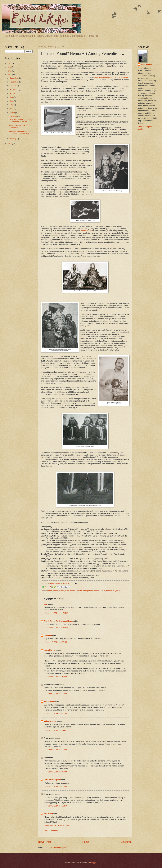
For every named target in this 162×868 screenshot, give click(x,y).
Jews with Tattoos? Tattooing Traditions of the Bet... (21, 121)
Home (86, 842)
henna (56, 591)
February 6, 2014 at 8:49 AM (56, 772)
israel (72, 591)
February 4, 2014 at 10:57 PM (56, 628)
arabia (50, 591)
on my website (87, 231)
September (14, 90)
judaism (79, 591)
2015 (10, 71)
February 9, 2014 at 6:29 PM (56, 806)
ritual (103, 591)
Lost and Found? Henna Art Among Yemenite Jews (20, 133)
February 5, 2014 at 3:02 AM (56, 642)
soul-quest (48, 814)
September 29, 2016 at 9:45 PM (57, 825)
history (62, 591)
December (14, 78)
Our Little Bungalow (52, 780)
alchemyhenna (50, 721)
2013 (10, 144)
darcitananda (49, 702)
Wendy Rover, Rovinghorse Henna (58, 621)
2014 (10, 75)
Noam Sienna (49, 650)
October (13, 86)
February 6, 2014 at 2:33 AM (56, 750)
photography (88, 591)
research (97, 591)
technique (110, 591)
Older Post (126, 842)
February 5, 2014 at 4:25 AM (56, 694)
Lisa (46, 604)
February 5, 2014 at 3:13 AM (56, 677)
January (13, 139)
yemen (118, 591)
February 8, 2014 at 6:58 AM (56, 786)
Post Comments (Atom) (58, 848)
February (13, 116)
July (11, 97)
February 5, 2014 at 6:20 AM (56, 713)
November (14, 82)
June (12, 101)
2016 (10, 67)
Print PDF (49, 587)
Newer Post (45, 842)
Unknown (48, 636)
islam (67, 591)
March (12, 113)
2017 (10, 63)
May (12, 105)
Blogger (93, 863)
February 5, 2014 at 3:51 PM (56, 730)
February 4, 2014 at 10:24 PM (56, 613)
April (12, 109)
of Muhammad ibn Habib (112, 77)
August (13, 93)
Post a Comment (51, 831)
